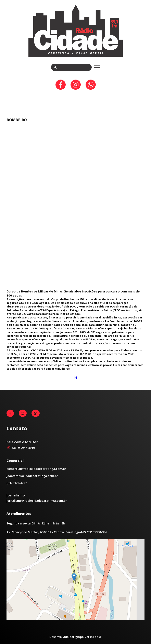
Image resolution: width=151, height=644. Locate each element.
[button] (74, 577)
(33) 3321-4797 (17, 483)
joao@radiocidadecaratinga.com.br (32, 476)
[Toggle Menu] (97, 67)
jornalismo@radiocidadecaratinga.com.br (37, 501)
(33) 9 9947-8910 (21, 448)
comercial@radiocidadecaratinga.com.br (36, 469)
